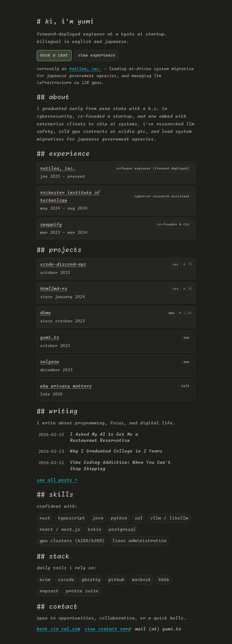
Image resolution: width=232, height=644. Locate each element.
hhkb (164, 580)
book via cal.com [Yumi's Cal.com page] (58, 629)
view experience (97, 55)
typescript (71, 518)
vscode (66, 580)
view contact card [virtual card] (108, 629)
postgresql (122, 530)
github (116, 580)
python (119, 518)
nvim (45, 580)
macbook (141, 580)
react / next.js (60, 530)
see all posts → (57, 480)
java (98, 518)
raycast (49, 591)
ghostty (91, 580)
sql (139, 518)
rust (45, 518)
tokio (94, 530)
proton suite (82, 591)
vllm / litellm (169, 518)
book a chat (54, 55)
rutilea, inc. (85, 69)
